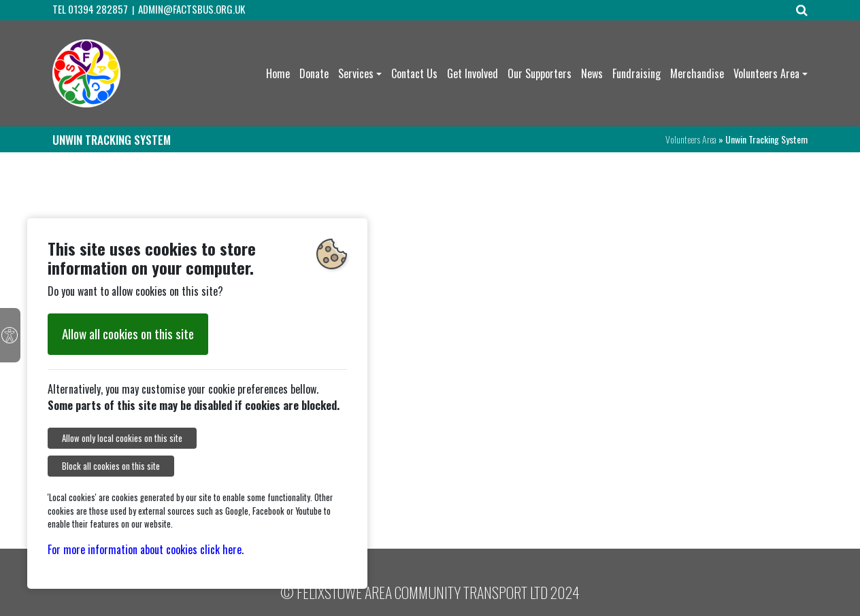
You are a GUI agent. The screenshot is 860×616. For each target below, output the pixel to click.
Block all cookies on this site (111, 466)
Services (356, 73)
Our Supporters (540, 73)
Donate (314, 73)
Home (278, 73)
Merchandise (697, 73)
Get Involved (473, 73)
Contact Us (414, 73)
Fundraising (636, 73)
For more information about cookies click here (145, 549)
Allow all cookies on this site (128, 333)
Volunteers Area (766, 73)
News (592, 73)
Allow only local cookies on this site (122, 438)
